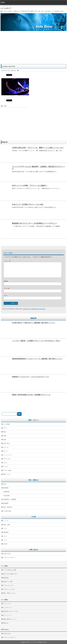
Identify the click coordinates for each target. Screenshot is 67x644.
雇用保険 (6, 503)
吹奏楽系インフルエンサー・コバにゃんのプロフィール (30, 377)
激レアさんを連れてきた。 (11, 574)
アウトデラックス (8, 585)
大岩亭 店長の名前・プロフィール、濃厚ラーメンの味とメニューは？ (38, 148)
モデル (5, 463)
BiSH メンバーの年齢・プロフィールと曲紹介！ (30, 186)
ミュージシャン (8, 455)
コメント (7, 261)
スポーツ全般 (7, 470)
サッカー (6, 467)
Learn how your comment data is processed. (34, 309)
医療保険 (6, 488)
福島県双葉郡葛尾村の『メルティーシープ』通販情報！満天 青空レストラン (37, 359)
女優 (5, 440)
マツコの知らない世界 (10, 570)
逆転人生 (6, 623)
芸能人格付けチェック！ (10, 619)
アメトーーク (7, 604)
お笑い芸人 (6, 443)
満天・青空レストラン (10, 593)
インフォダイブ (6, 8)
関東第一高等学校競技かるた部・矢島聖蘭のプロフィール (31, 395)
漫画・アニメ (7, 474)
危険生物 (6, 532)
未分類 (5, 544)
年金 (5, 484)
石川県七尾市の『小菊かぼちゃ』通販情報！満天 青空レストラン (33, 323)
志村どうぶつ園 (8, 582)
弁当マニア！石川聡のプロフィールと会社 (28, 204)
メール (6, 288)
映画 (5, 432)
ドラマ (5, 428)
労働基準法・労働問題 (10, 499)
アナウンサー (7, 459)
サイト (6, 296)
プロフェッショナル (9, 589)
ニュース (6, 521)
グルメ (5, 536)
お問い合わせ (7, 554)
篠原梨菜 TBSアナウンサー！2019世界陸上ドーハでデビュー (34, 223)
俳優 (5, 436)
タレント (6, 451)
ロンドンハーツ (8, 615)
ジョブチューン (8, 608)
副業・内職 (6, 525)
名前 (6, 281)
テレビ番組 (6, 424)
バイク (5, 528)
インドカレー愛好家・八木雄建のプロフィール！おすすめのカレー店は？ (36, 341)
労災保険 (7, 496)
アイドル (6, 447)
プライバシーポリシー (10, 558)
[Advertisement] (33, 49)
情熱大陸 (6, 578)
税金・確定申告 (8, 507)
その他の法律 (7, 511)
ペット (5, 540)
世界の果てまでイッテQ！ (11, 611)
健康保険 (7, 492)
